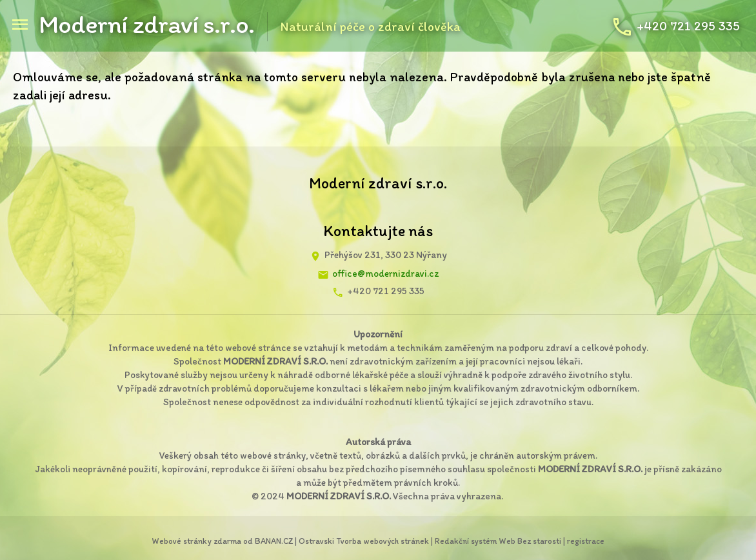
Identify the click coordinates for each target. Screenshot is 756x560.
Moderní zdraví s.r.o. (146, 24)
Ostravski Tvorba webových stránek (364, 541)
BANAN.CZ (274, 541)
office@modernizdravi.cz (385, 274)
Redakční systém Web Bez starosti (498, 541)
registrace (586, 541)
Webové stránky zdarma (196, 541)
